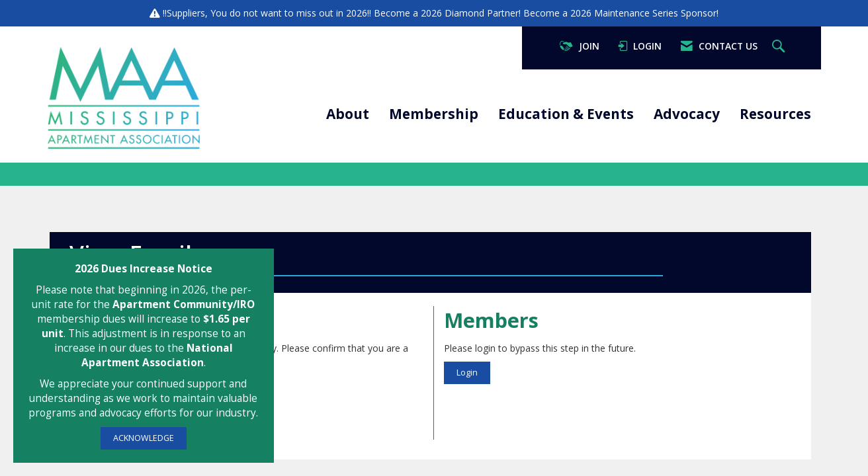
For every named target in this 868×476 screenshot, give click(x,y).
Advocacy (687, 114)
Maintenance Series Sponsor (655, 13)
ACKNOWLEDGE (144, 438)
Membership (434, 114)
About (348, 114)
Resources (775, 114)
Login (467, 373)
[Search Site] (780, 47)
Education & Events (566, 114)
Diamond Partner (482, 13)
